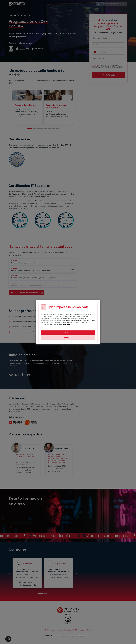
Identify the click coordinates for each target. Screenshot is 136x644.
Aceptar (68, 332)
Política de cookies (65, 324)
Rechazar (68, 338)
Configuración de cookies (72, 320)
